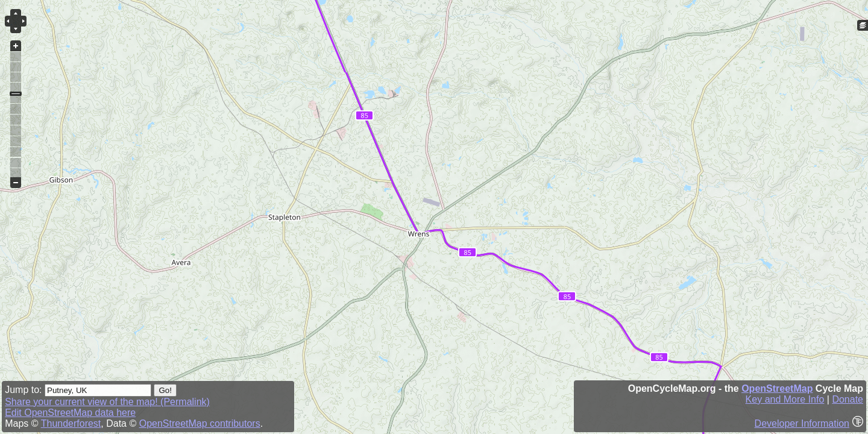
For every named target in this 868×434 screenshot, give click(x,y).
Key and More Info (785, 399)
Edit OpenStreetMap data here (70, 413)
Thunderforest (71, 423)
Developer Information (802, 423)
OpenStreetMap (777, 388)
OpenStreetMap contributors (200, 423)
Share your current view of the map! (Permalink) (107, 402)
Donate (848, 399)
